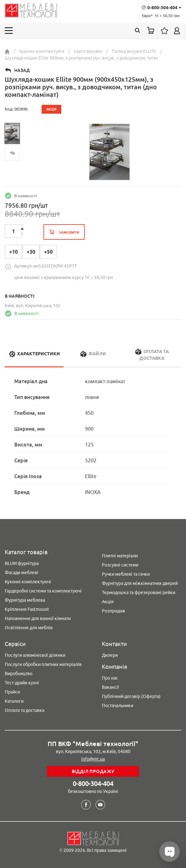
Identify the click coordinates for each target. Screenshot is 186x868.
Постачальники (118, 706)
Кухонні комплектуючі (28, 582)
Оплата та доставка (25, 710)
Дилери (110, 655)
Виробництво (19, 674)
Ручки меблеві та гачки (126, 574)
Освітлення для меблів (29, 628)
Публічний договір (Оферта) (131, 696)
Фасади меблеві (22, 573)
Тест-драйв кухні (22, 683)
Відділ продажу (93, 771)
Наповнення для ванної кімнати (38, 618)
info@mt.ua (93, 759)
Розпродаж (114, 611)
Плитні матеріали (120, 556)
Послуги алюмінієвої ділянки (35, 655)
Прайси (12, 692)
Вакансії (110, 687)
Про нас (110, 678)
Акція (108, 602)
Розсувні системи (120, 565)
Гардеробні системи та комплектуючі (43, 591)
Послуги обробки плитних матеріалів (43, 664)
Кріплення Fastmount (27, 609)
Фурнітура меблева (25, 600)
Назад (22, 70)
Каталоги (14, 701)
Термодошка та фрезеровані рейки (139, 592)
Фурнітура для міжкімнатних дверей (140, 583)
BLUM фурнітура (22, 563)
